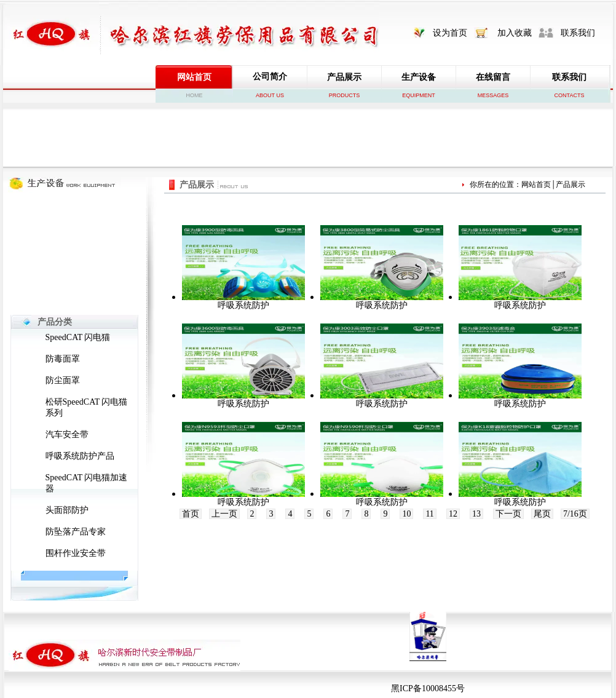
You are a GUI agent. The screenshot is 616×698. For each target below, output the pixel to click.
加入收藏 (515, 33)
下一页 (508, 514)
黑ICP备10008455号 (428, 688)
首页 (191, 514)
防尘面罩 (63, 380)
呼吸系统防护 (243, 305)
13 (476, 514)
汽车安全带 (67, 434)
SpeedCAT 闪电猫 (78, 337)
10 (406, 514)
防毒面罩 (63, 359)
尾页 (542, 514)
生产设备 (419, 77)
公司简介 (270, 77)
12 (453, 514)
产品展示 (344, 77)
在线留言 (493, 77)
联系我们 (578, 33)
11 (429, 514)
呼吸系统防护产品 (80, 456)
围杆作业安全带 (76, 553)
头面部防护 (67, 510)
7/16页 (575, 514)
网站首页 (194, 77)
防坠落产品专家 (76, 532)
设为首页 (450, 33)
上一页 (224, 514)
